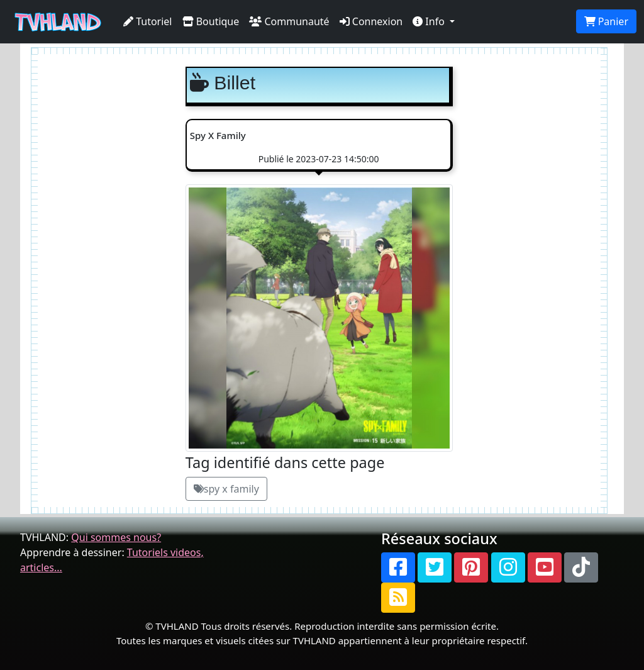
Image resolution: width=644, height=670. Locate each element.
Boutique (211, 21)
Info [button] (430, 21)
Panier (606, 21)
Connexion (371, 21)
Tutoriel (148, 21)
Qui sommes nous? (116, 537)
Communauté (289, 21)
